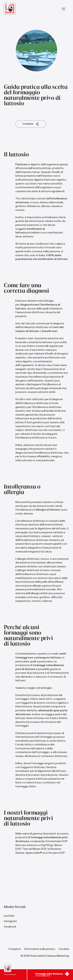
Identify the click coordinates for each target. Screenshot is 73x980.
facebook (10, 927)
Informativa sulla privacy (40, 949)
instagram (10, 921)
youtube (9, 916)
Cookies (64, 949)
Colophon (15, 949)
